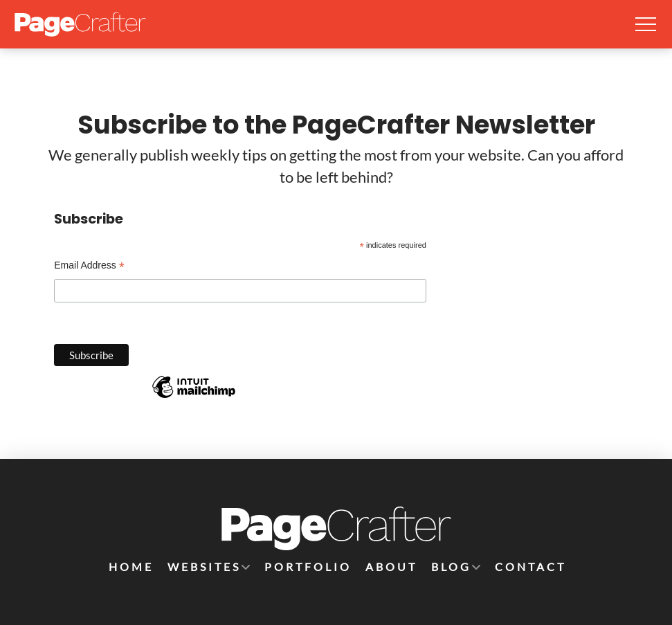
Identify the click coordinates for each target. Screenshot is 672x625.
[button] (646, 24)
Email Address (89, 267)
